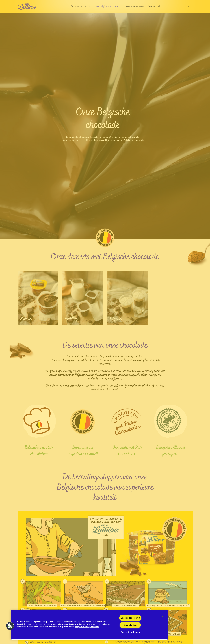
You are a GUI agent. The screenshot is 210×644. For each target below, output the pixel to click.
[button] (10, 626)
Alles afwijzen (130, 625)
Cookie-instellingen (130, 632)
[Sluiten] (163, 617)
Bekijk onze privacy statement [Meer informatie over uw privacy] (87, 627)
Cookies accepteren (130, 618)
